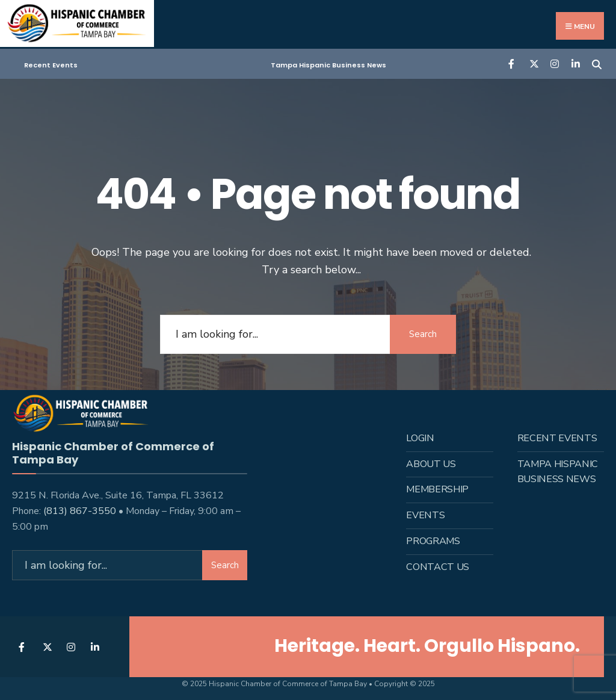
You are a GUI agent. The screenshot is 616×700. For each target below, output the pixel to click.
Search (423, 334)
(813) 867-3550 (80, 511)
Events (425, 515)
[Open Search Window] (596, 63)
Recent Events (51, 65)
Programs (433, 541)
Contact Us (438, 567)
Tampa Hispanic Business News (328, 65)
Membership (437, 489)
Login (420, 438)
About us (431, 464)
